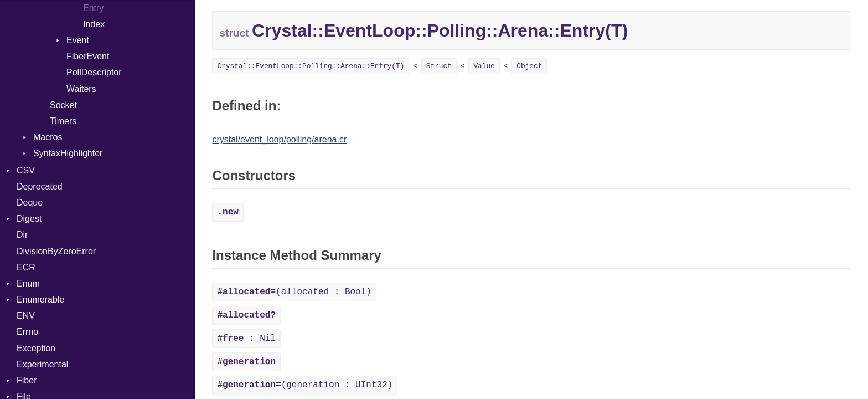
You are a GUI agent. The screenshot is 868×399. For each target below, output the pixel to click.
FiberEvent (88, 56)
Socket (63, 105)
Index (94, 24)
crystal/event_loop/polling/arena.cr (279, 139)
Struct (439, 66)
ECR (26, 267)
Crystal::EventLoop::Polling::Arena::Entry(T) (311, 66)
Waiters (81, 89)
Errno (27, 332)
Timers (63, 121)
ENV (26, 316)
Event (78, 40)
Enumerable (40, 300)
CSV (26, 170)
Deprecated (40, 186)
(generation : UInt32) (305, 385)
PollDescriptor (94, 72)
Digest (29, 219)
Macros (48, 137)
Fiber (27, 380)
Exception (36, 348)
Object (529, 66)
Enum (28, 283)
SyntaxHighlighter (68, 153)
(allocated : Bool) (294, 292)
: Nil (246, 339)
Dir (22, 235)
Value (484, 66)
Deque (30, 203)
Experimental (42, 364)
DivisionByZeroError (56, 251)
